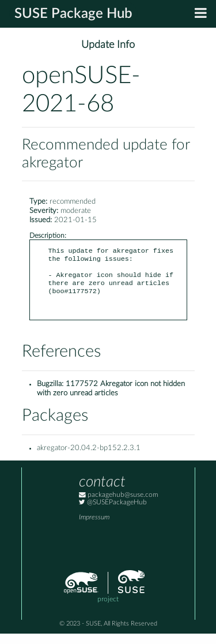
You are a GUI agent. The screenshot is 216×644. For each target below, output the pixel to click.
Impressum (94, 528)
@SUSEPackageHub (113, 513)
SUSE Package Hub (73, 14)
